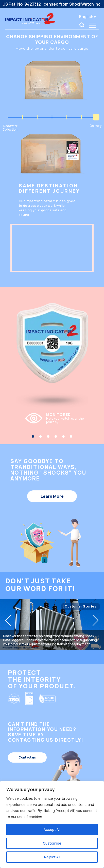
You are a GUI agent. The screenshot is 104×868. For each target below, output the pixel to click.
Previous (10, 420)
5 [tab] (63, 436)
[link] (82, 25)
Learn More (52, 496)
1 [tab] (33, 436)
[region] (52, 824)
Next (94, 420)
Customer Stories (81, 606)
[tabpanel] (52, 418)
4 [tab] (56, 436)
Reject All (52, 857)
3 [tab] (48, 436)
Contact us (27, 757)
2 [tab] (41, 436)
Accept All (52, 829)
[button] (8, 620)
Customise (52, 843)
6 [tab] (71, 436)
